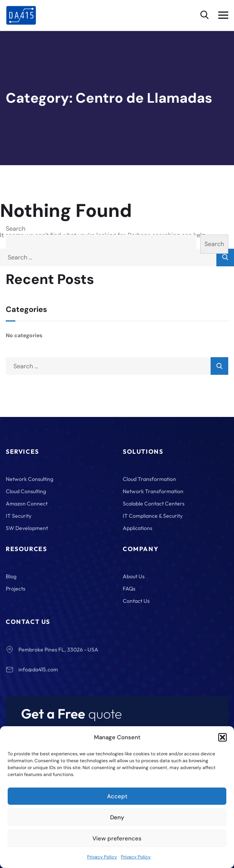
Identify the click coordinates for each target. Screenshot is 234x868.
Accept (117, 796)
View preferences (117, 838)
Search (16, 229)
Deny (117, 817)
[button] (222, 737)
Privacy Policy (102, 857)
